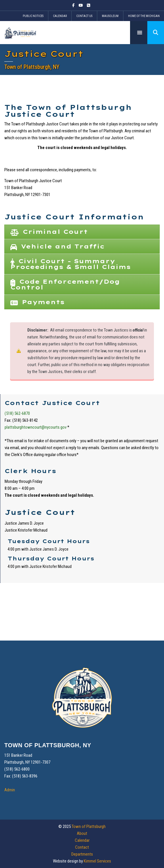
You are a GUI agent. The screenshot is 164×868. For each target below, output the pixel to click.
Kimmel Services (97, 861)
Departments (82, 854)
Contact (82, 847)
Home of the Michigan (144, 16)
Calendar (60, 16)
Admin (10, 790)
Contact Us (84, 16)
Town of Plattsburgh (89, 826)
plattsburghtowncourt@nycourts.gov (36, 427)
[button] (156, 33)
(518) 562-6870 (17, 413)
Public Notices (33, 16)
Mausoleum (110, 16)
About (82, 833)
